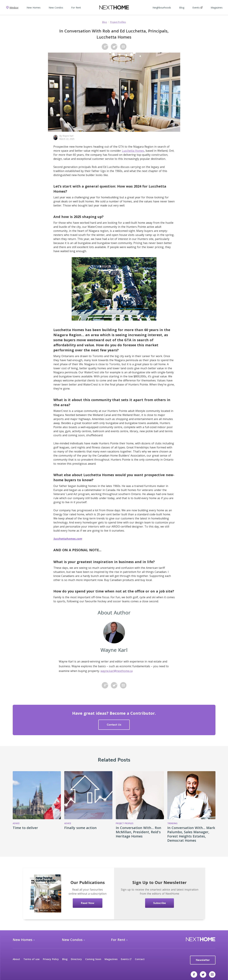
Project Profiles (118, 22)
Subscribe (160, 903)
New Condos (56, 8)
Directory (76, 959)
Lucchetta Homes (133, 151)
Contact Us (114, 725)
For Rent (76, 8)
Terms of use (31, 959)
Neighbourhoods (162, 8)
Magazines (217, 8)
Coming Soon (93, 959)
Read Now (88, 903)
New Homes (34, 8)
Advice (16, 823)
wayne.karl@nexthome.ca (117, 671)
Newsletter (203, 960)
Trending (172, 823)
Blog (182, 8)
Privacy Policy (51, 959)
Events (197, 8)
